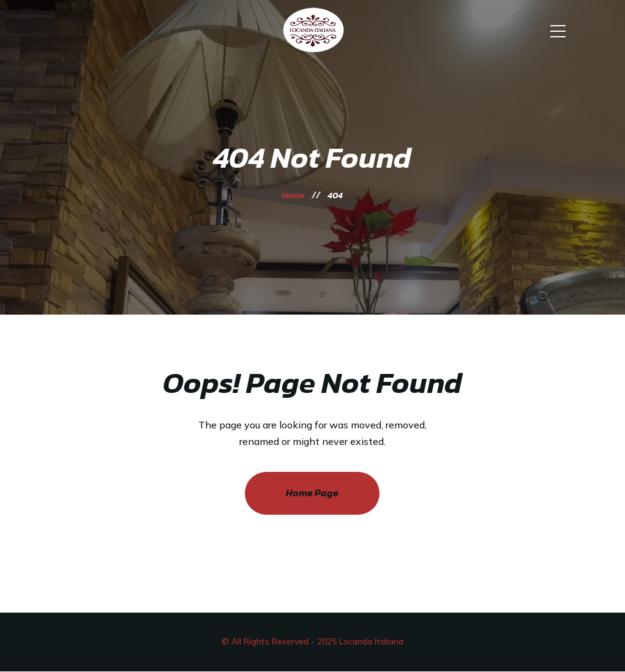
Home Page (312, 493)
